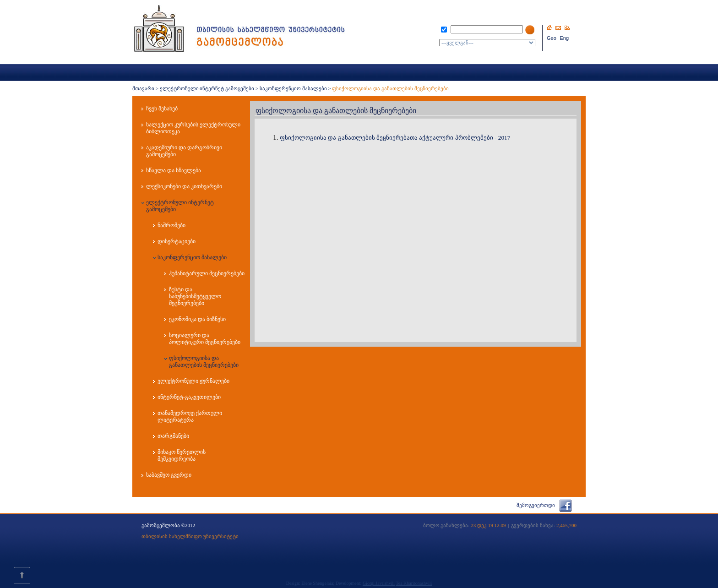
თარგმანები (173, 436)
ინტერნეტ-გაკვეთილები (189, 397)
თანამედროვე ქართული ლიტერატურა (190, 416)
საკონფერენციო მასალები (293, 88)
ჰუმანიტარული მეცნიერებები (207, 273)
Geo (552, 38)
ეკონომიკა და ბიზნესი (197, 319)
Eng (565, 38)
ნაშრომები (171, 225)
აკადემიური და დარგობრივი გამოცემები (184, 151)
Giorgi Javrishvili (379, 583)
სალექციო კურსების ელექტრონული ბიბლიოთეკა (193, 128)
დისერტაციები (177, 241)
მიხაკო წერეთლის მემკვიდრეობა (182, 455)
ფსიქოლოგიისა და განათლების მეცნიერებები (204, 362)
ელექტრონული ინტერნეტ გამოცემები (207, 88)
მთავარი (143, 88)
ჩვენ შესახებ (162, 109)
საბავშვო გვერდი (169, 475)
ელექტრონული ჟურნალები (193, 381)
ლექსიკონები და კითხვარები (184, 186)
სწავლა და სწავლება (174, 170)
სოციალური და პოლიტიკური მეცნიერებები (205, 339)
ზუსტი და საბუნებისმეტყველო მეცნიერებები (195, 296)
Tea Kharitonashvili (414, 583)
